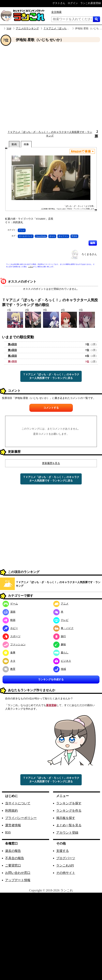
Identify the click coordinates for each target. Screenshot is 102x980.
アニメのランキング (27, 28)
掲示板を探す (66, 818)
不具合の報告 (15, 858)
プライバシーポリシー (21, 818)
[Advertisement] (39, 86)
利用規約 (11, 811)
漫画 (9, 612)
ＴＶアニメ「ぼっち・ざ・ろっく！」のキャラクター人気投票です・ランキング (58, 584)
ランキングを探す (69, 803)
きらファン (63, 236)
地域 (60, 669)
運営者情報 (13, 825)
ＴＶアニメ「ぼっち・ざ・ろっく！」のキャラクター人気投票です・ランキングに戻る (51, 376)
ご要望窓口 (13, 865)
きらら (52, 236)
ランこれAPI (65, 865)
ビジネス (62, 661)
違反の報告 (13, 851)
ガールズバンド (26, 236)
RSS (8, 832)
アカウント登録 (67, 833)
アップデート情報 (18, 880)
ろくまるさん (89, 254)
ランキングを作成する (51, 679)
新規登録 (51, 705)
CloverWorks (41, 236)
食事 (9, 653)
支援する (63, 851)
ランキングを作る (69, 811)
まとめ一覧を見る (69, 825)
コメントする (51, 408)
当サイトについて (18, 803)
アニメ (22, 230)
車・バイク (64, 628)
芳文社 (74, 236)
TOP (9, 28)
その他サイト (66, 873)
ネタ (9, 661)
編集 (93, 243)
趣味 (60, 644)
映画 (9, 620)
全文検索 (56, 12)
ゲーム (10, 604)
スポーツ (12, 636)
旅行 (60, 636)
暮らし (61, 653)
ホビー (10, 628)
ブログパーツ (66, 858)
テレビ (61, 620)
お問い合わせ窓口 (18, 873)
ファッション (14, 644)
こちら (31, 267)
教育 (9, 669)
